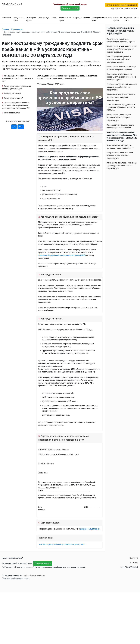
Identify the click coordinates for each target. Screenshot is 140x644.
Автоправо (7, 18)
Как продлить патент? (13, 98)
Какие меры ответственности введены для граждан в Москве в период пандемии (121, 77)
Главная (5, 29)
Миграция (77, 18)
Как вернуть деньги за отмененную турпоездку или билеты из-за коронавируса (122, 166)
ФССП (136, 18)
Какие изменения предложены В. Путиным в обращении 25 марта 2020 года (121, 107)
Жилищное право (31, 19)
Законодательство (12, 113)
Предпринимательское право (102, 19)
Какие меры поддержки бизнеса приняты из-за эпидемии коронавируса (121, 97)
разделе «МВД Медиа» (90, 529)
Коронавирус (43, 18)
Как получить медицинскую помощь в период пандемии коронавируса (119, 118)
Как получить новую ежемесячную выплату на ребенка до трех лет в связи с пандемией (122, 49)
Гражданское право (19, 19)
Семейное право (118, 19)
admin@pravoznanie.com (35, 575)
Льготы (54, 18)
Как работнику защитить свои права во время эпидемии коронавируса (120, 155)
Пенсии (87, 18)
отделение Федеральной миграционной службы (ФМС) (62, 255)
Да (14, 127)
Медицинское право (65, 19)
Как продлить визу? (12, 93)
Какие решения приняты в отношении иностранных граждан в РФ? (17, 79)
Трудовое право (128, 19)
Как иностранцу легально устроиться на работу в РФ (62, 544)
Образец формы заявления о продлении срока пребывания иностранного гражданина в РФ (16, 105)
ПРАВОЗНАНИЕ (12, 4)
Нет (21, 127)
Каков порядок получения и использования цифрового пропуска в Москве (119, 59)
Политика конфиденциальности (16, 578)
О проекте (134, 558)
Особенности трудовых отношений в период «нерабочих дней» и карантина (122, 87)
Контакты (134, 563)
